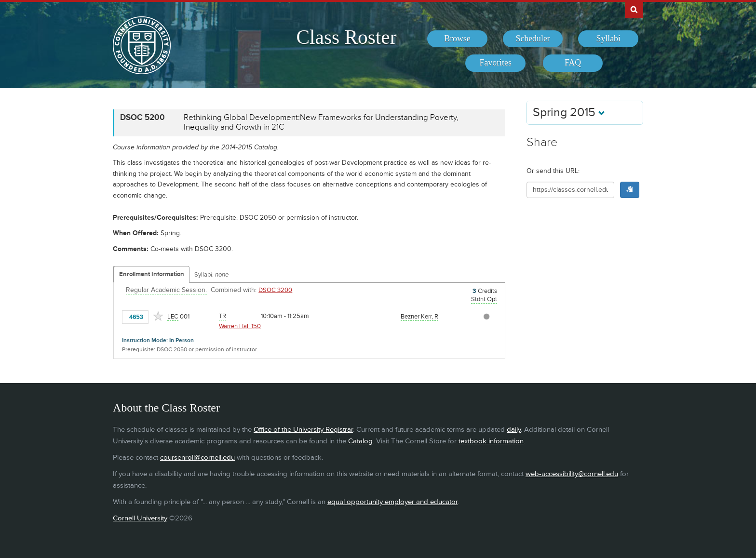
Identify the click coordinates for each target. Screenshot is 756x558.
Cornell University (140, 518)
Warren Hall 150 (240, 326)
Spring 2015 (569, 113)
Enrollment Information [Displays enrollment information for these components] (152, 274)
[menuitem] (457, 39)
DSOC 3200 (275, 290)
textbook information (491, 441)
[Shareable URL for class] (570, 190)
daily (514, 430)
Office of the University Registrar (303, 430)
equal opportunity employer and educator (392, 502)
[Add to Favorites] (158, 316)
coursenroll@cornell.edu (197, 458)
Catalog (360, 441)
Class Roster (346, 37)
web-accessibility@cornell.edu (572, 474)
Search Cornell (634, 9)
